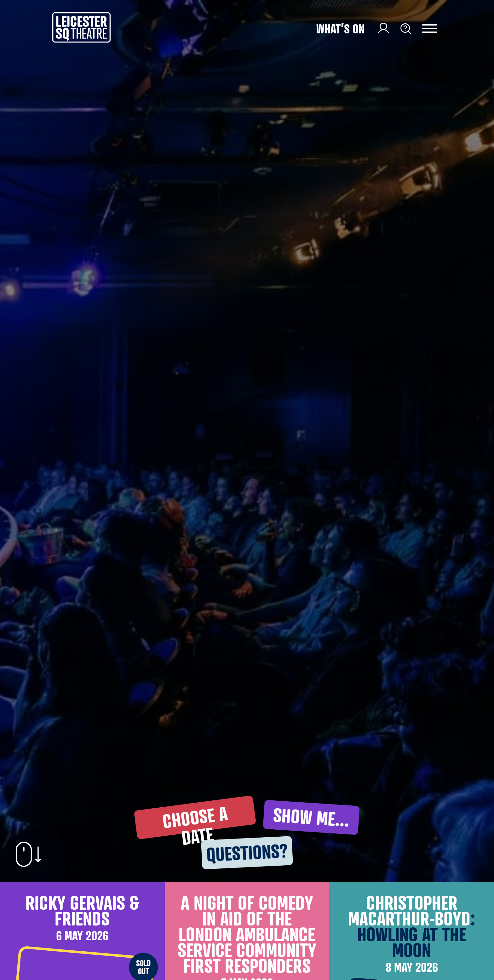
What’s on (340, 29)
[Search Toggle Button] (406, 29)
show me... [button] (311, 817)
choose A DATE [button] (195, 820)
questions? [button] (247, 853)
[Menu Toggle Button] (434, 29)
